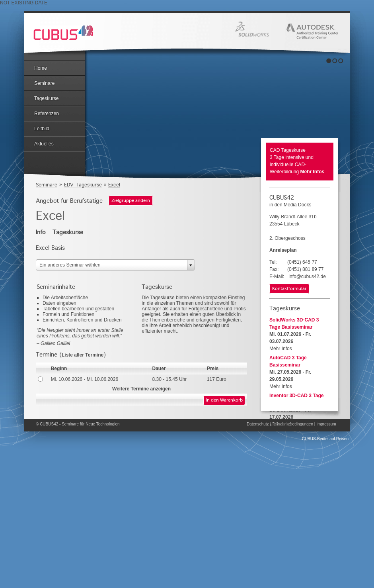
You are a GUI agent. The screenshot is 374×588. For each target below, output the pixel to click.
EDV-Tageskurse (83, 185)
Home (41, 68)
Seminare (44, 83)
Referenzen (47, 114)
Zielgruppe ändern (131, 201)
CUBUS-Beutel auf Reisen (325, 439)
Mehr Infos (313, 172)
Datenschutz (258, 424)
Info (41, 232)
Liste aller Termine (83, 355)
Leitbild (42, 129)
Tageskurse (46, 98)
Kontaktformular (289, 289)
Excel (114, 185)
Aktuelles (44, 144)
